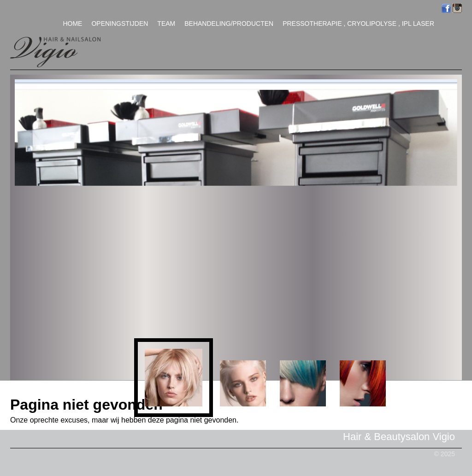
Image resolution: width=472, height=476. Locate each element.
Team (166, 24)
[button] (174, 378)
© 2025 (445, 454)
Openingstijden (120, 24)
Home (72, 24)
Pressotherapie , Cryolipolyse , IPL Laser (358, 24)
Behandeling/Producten (229, 24)
